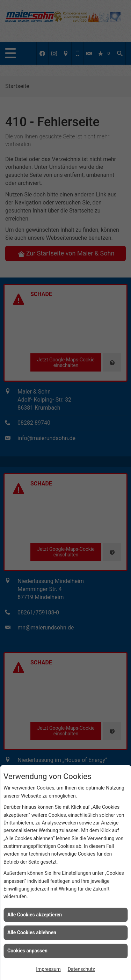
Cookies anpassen (27, 951)
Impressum (48, 969)
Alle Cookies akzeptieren (35, 915)
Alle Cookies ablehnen (32, 932)
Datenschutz (81, 969)
